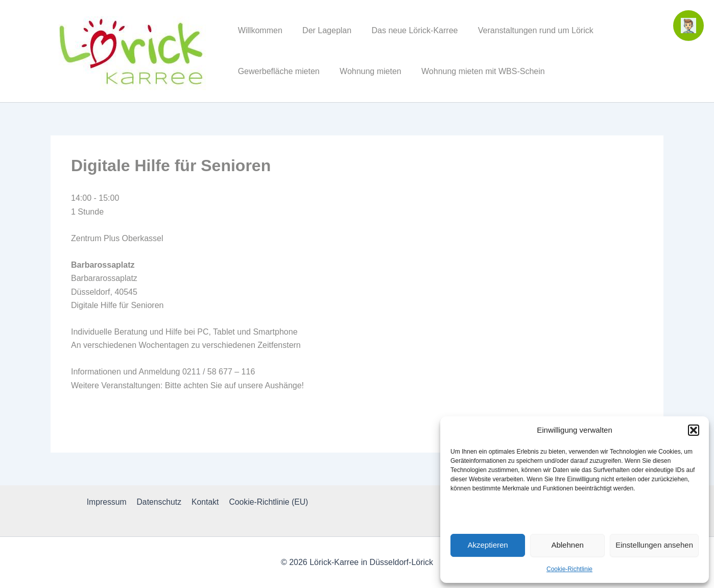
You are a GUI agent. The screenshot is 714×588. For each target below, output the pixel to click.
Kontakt (204, 502)
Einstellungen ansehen (654, 545)
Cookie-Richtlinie (569, 569)
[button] (694, 430)
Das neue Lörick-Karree (405, 30)
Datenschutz (160, 502)
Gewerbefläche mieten (277, 71)
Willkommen (258, 30)
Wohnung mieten (365, 71)
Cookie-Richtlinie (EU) (266, 502)
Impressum (109, 502)
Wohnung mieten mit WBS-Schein (474, 71)
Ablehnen (567, 545)
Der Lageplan (321, 30)
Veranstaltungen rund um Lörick (522, 30)
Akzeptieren (487, 545)
